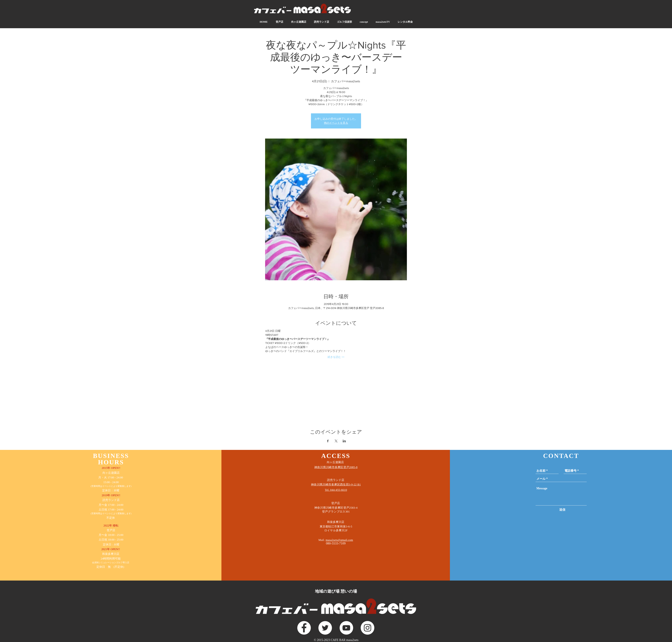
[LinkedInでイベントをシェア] (344, 441)
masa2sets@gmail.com (339, 540)
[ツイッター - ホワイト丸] (325, 628)
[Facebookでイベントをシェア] (328, 441)
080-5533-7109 (336, 543)
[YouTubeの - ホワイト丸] (346, 628)
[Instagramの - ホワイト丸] (367, 628)
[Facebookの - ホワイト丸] (304, 628)
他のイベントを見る (336, 123)
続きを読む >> (336, 357)
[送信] (562, 510)
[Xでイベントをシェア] (336, 441)
